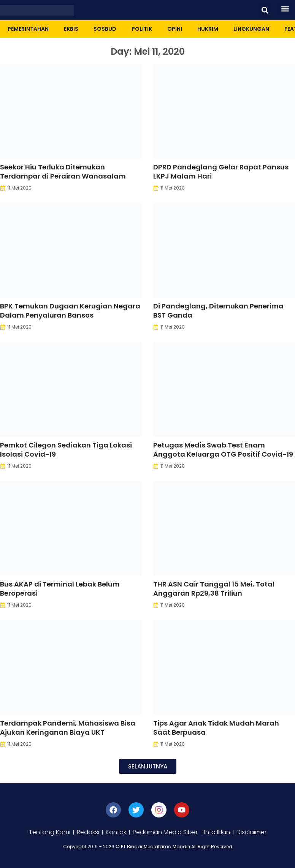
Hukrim (208, 29)
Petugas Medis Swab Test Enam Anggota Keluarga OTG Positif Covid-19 (223, 450)
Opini (175, 29)
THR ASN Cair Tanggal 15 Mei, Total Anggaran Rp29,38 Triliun (214, 589)
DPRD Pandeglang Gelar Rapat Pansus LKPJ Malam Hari (221, 172)
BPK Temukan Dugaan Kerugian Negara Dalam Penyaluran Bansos (70, 311)
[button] (265, 10)
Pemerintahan (28, 29)
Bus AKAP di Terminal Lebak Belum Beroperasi (60, 589)
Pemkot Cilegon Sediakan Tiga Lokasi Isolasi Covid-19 (66, 450)
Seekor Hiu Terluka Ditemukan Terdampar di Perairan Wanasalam (63, 172)
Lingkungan (251, 29)
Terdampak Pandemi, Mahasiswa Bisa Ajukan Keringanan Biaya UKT (68, 728)
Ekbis (71, 29)
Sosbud (105, 29)
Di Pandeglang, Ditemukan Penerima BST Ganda (218, 311)
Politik (142, 29)
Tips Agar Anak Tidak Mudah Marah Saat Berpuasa (216, 728)
